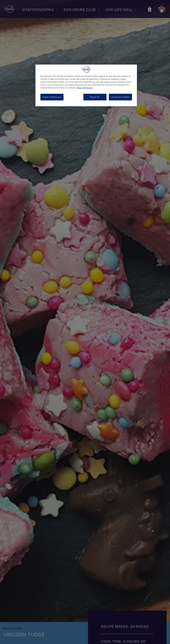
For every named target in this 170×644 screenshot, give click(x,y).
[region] (86, 85)
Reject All (95, 97)
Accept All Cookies (120, 97)
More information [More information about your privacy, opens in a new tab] (85, 88)
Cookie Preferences (52, 97)
